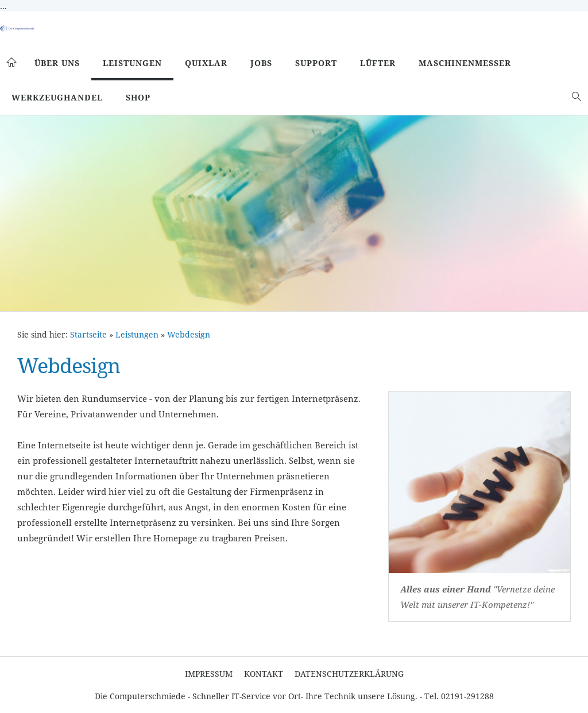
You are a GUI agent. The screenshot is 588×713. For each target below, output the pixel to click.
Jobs (261, 63)
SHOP (138, 97)
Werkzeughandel (57, 97)
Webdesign (189, 335)
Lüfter (378, 63)
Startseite (88, 335)
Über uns (57, 63)
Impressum (209, 674)
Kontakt (264, 674)
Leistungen (132, 63)
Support (316, 63)
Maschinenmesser (465, 63)
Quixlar (206, 63)
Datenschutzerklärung (349, 674)
